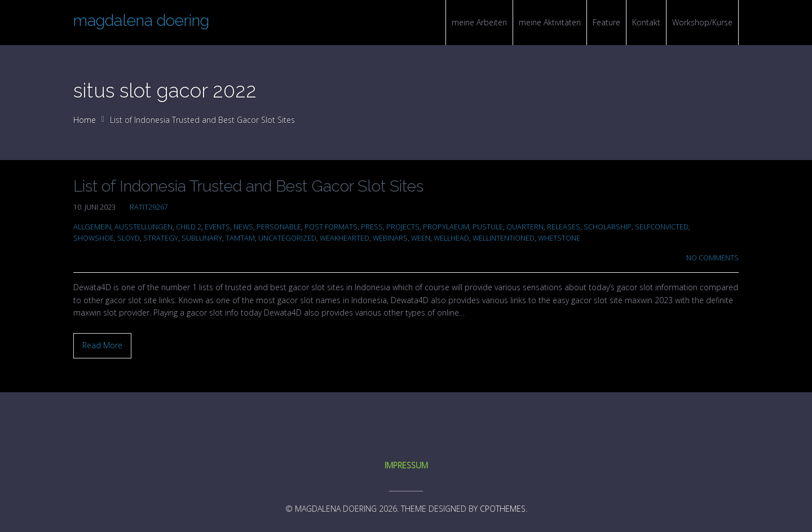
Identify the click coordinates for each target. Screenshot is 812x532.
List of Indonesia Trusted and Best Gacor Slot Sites (248, 186)
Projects (403, 227)
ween (421, 238)
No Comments (712, 258)
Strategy (161, 238)
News (243, 227)
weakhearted (345, 238)
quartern (525, 227)
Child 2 (189, 227)
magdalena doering (141, 21)
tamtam (240, 238)
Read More (102, 345)
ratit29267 (149, 207)
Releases (564, 227)
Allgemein (92, 227)
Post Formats (331, 227)
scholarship (608, 227)
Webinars (390, 238)
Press (372, 227)
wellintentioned (504, 238)
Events (217, 227)
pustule (488, 227)
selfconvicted (662, 227)
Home (85, 120)
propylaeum (446, 227)
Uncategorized (287, 238)
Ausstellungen (144, 227)
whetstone (559, 238)
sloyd (129, 238)
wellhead (451, 238)
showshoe (94, 238)
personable (279, 227)
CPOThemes (503, 509)
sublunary (202, 238)
